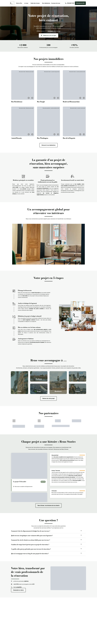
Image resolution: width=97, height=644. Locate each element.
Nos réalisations (46, 3)
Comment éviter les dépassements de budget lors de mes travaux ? (31, 531)
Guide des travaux (36, 3)
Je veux (27, 3)
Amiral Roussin (16, 138)
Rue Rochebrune (17, 102)
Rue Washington (43, 138)
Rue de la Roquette (69, 138)
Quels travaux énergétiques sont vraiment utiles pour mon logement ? (32, 536)
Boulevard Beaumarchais (71, 102)
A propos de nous (56, 3)
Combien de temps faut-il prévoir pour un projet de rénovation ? (30, 545)
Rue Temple (41, 102)
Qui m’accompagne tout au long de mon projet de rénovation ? (30, 554)
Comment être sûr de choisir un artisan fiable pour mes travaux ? (31, 540)
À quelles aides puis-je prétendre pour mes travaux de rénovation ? (31, 549)
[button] (29, 98)
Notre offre (20, 3)
